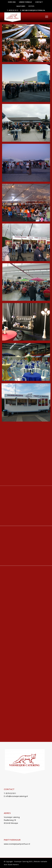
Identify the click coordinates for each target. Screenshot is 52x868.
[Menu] (47, 17)
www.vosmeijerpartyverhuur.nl (17, 844)
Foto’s (31, 6)
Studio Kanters (13, 864)
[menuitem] (12, 2)
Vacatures (21, 6)
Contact (39, 2)
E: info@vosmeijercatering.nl (33, 10)
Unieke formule (25, 2)
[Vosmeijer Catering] (22, 17)
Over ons (12, 2)
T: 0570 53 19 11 (13, 10)
